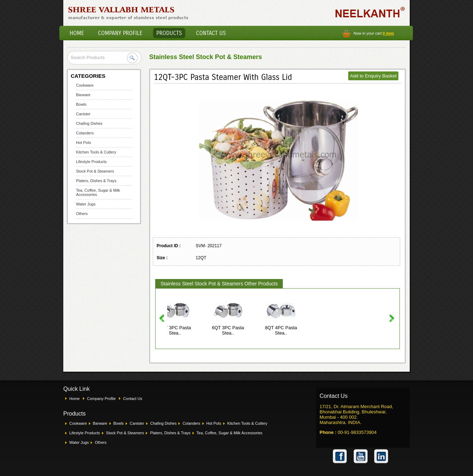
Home (77, 33)
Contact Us (211, 33)
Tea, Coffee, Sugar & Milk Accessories (229, 433)
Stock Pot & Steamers (95, 171)
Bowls (81, 104)
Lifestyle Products (91, 162)
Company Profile (120, 33)
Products (169, 33)
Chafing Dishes (89, 123)
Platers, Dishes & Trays (96, 181)
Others (82, 214)
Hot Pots (83, 143)
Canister (83, 114)
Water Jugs (86, 204)
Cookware (85, 85)
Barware (83, 95)
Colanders (85, 133)
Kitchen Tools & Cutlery (96, 152)
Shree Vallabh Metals (129, 13)
